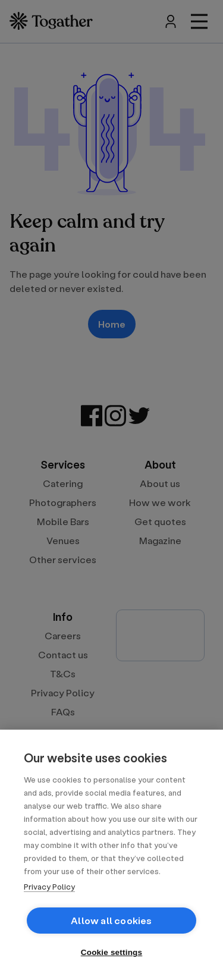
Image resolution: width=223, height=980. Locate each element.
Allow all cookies (111, 920)
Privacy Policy (49, 886)
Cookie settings (112, 952)
